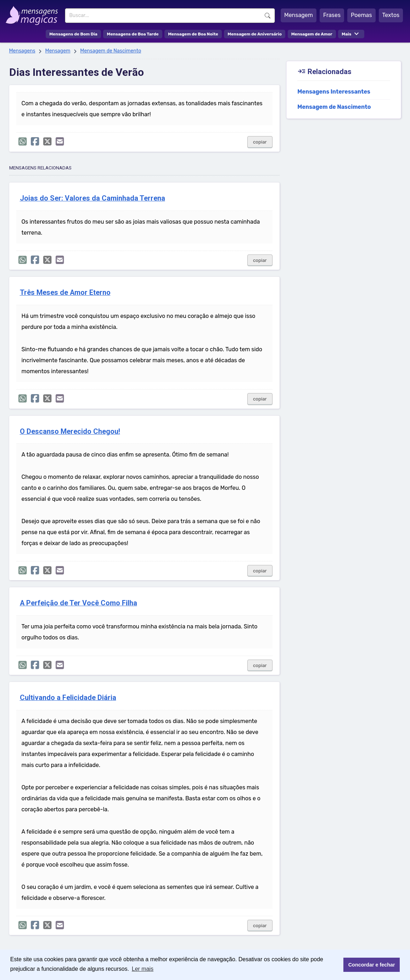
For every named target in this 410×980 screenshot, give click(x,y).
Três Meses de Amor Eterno (65, 293)
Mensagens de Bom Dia (73, 34)
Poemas (361, 15)
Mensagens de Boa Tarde (133, 34)
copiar (260, 142)
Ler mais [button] (143, 969)
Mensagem (299, 15)
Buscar (268, 16)
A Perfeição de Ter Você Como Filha (78, 603)
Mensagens (22, 51)
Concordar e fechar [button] (372, 965)
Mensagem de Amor (312, 34)
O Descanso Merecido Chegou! (70, 432)
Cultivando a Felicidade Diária (68, 698)
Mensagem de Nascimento (111, 51)
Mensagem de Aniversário (255, 34)
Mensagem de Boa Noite (193, 34)
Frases (332, 15)
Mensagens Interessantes (334, 92)
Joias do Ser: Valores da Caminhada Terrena (92, 198)
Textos (391, 15)
